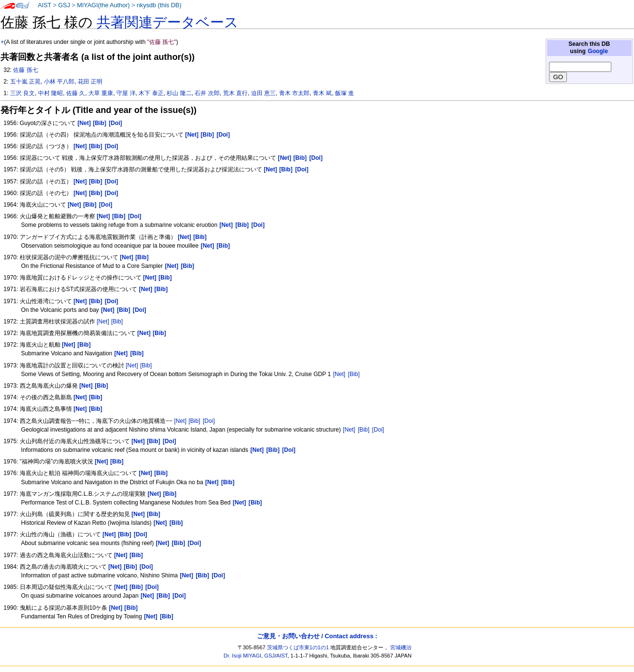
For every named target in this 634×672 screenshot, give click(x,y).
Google (598, 51)
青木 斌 (322, 93)
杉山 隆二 (179, 93)
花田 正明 (90, 82)
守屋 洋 (126, 93)
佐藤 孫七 (25, 70)
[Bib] (117, 322)
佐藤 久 (76, 93)
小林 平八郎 (59, 82)
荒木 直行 (235, 93)
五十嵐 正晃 (25, 82)
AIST (44, 5)
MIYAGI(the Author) (103, 5)
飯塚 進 (345, 93)
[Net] (103, 322)
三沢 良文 (22, 93)
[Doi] (209, 421)
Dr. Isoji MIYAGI (242, 656)
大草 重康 (101, 93)
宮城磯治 (401, 647)
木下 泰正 (151, 93)
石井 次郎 (207, 93)
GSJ (64, 5)
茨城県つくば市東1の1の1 (298, 647)
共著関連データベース (168, 22)
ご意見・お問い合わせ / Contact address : (317, 636)
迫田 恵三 (263, 93)
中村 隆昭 (50, 93)
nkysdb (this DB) (159, 5)
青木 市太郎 (294, 93)
